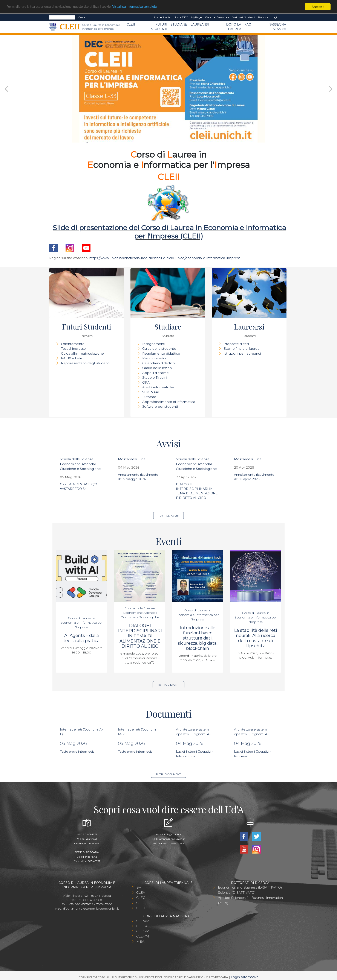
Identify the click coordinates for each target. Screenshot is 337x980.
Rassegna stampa (277, 27)
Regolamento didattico (161, 353)
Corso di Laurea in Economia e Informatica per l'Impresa (81, 623)
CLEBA (142, 926)
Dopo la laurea (234, 27)
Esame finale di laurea (241, 349)
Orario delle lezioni (157, 368)
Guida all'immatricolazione (82, 353)
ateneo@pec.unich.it (172, 839)
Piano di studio (154, 358)
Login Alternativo (245, 977)
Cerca (82, 17)
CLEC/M (143, 931)
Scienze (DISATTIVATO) (237, 893)
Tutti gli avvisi (169, 516)
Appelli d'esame (155, 373)
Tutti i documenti (169, 774)
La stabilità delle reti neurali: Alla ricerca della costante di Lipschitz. (256, 638)
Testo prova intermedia (77, 752)
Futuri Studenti (159, 27)
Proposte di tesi (236, 344)
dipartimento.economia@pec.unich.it (91, 909)
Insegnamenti (154, 344)
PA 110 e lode (72, 358)
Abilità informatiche (158, 387)
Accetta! (318, 7)
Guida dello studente (159, 349)
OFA (146, 382)
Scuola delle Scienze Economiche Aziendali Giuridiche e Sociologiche (80, 464)
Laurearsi (200, 24)
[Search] (62, 17)
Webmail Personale (217, 17)
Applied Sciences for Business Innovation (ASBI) (250, 900)
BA (139, 887)
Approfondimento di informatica (169, 402)
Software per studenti (160, 406)
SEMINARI (151, 392)
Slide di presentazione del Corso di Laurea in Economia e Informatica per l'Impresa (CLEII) (169, 232)
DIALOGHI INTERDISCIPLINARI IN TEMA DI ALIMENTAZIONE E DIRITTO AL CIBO (140, 636)
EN (284, 17)
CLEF (141, 903)
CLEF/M (143, 936)
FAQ (248, 24)
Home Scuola (162, 17)
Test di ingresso (73, 349)
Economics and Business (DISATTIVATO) (250, 887)
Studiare (179, 24)
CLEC (141, 898)
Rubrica (263, 17)
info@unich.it (173, 834)
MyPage (196, 17)
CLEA (141, 893)
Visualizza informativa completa (142, 7)
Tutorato (149, 397)
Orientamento (73, 344)
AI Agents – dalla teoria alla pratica (81, 638)
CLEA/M (143, 921)
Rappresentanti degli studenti (85, 363)
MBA (140, 941)
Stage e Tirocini (155, 378)
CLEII (131, 24)
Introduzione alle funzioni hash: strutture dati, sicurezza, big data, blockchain (198, 638)
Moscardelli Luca (132, 459)
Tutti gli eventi (168, 685)
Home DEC (181, 17)
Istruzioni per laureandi (242, 353)
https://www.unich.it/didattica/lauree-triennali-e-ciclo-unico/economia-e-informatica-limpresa (165, 258)
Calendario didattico (159, 363)
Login (275, 17)
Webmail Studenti (244, 17)
